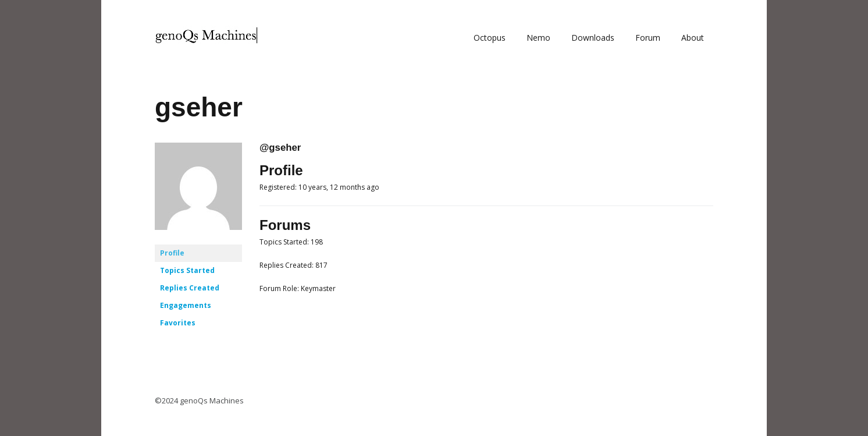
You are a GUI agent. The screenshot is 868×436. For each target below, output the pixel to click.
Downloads (593, 38)
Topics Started (187, 270)
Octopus (490, 38)
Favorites (178, 323)
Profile (172, 253)
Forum (648, 38)
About (693, 38)
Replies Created (190, 288)
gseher (199, 107)
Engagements (186, 305)
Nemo (538, 38)
